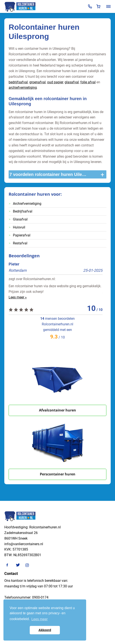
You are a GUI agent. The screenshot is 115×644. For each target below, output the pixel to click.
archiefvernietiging (23, 88)
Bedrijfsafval (23, 211)
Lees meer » (18, 297)
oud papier (55, 82)
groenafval (37, 82)
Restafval (20, 243)
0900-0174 (40, 597)
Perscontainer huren (58, 474)
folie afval (88, 82)
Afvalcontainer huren (57, 410)
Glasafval (20, 219)
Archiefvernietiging (27, 204)
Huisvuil (19, 227)
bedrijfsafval (18, 82)
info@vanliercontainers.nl (24, 544)
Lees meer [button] (40, 619)
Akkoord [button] (45, 630)
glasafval (72, 82)
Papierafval (22, 235)
